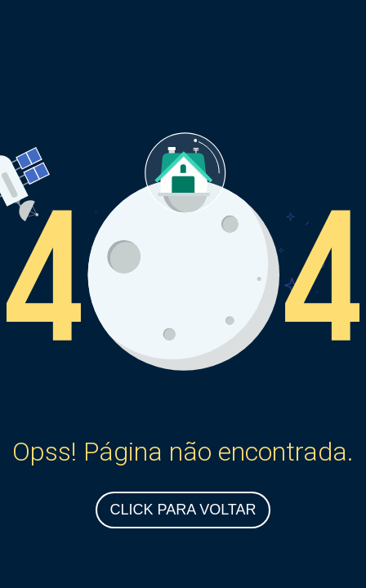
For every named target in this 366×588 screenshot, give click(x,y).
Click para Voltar (183, 510)
